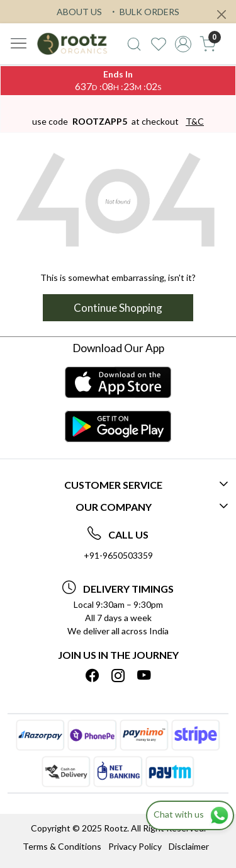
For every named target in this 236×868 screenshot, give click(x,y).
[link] (134, 44)
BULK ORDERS (144, 12)
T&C (195, 121)
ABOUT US (79, 12)
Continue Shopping (118, 308)
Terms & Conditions (62, 846)
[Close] (222, 14)
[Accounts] (183, 44)
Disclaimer (189, 846)
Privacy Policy (135, 846)
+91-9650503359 (118, 555)
